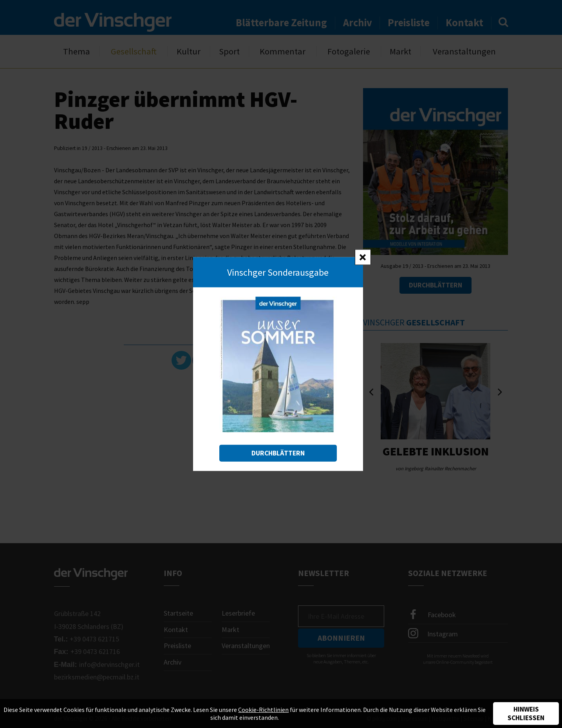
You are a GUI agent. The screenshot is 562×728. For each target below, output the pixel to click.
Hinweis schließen (526, 714)
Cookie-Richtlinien (263, 710)
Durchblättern (278, 453)
